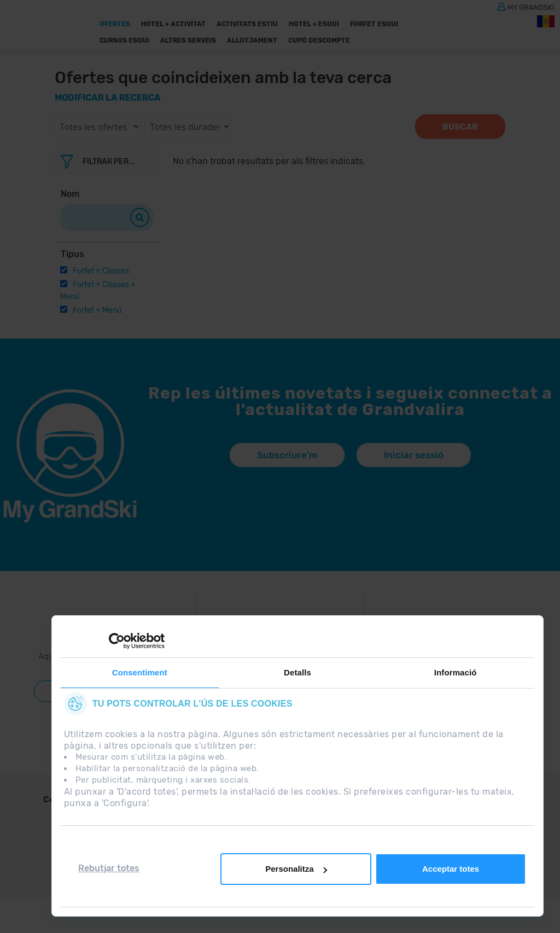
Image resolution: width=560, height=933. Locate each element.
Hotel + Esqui (314, 24)
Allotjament (252, 40)
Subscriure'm (287, 455)
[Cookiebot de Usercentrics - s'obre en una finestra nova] (117, 641)
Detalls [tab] (297, 672)
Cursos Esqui (124, 40)
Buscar (460, 127)
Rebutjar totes (109, 868)
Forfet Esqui (374, 24)
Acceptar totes (451, 869)
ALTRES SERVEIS (188, 40)
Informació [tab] (456, 672)
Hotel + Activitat (173, 24)
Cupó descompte (319, 40)
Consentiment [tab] (140, 672)
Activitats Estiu (247, 24)
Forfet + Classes (101, 271)
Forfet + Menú (97, 310)
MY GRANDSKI (531, 7)
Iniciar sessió (414, 455)
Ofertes (115, 24)
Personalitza (296, 869)
